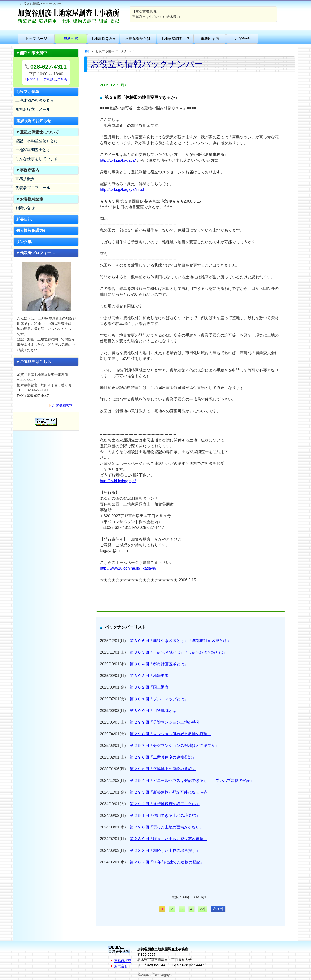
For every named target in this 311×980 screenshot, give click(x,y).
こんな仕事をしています (37, 159)
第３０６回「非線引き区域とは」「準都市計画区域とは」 (180, 641)
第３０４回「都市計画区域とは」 (159, 664)
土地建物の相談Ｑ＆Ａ (35, 100)
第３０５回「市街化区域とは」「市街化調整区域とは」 (178, 652)
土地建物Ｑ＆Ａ (103, 38)
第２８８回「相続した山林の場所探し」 (165, 850)
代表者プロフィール (33, 188)
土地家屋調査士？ (175, 38)
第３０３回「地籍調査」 (151, 676)
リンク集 (24, 242)
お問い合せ (25, 208)
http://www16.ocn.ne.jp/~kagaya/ (128, 568)
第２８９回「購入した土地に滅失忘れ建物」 (169, 839)
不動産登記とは (138, 38)
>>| (203, 909)
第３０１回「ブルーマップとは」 (159, 699)
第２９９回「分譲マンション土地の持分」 (167, 722)
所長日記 (24, 219)
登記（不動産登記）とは (37, 141)
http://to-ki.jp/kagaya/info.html (125, 190)
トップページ (36, 38)
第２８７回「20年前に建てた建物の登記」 (167, 862)
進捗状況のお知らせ (34, 121)
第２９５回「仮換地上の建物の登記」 (163, 769)
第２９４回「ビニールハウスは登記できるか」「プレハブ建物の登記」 (192, 781)
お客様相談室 (62, 406)
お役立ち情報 (28, 92)
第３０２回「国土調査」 (151, 687)
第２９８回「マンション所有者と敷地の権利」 (171, 734)
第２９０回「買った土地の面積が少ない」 (167, 827)
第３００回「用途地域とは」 (155, 711)
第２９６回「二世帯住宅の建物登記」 (163, 757)
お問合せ (242, 38)
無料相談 (71, 38)
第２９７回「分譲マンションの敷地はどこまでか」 (174, 746)
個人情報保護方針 (32, 231)
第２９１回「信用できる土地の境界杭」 (165, 815)
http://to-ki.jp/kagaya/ (118, 160)
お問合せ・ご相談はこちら (47, 79)
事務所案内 (210, 38)
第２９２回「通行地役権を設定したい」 (165, 804)
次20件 (218, 909)
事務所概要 (25, 179)
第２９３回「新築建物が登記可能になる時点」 (171, 792)
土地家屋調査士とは (33, 150)
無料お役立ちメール (33, 109)
